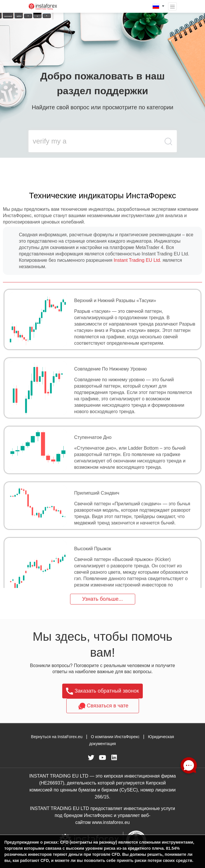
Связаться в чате (103, 706)
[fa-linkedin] (114, 758)
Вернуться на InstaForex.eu (57, 737)
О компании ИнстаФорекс (115, 737)
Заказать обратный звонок (102, 691)
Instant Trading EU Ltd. (138, 260)
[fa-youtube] (103, 758)
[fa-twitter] (91, 758)
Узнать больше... (102, 599)
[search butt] (169, 144)
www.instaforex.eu (111, 822)
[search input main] (95, 141)
